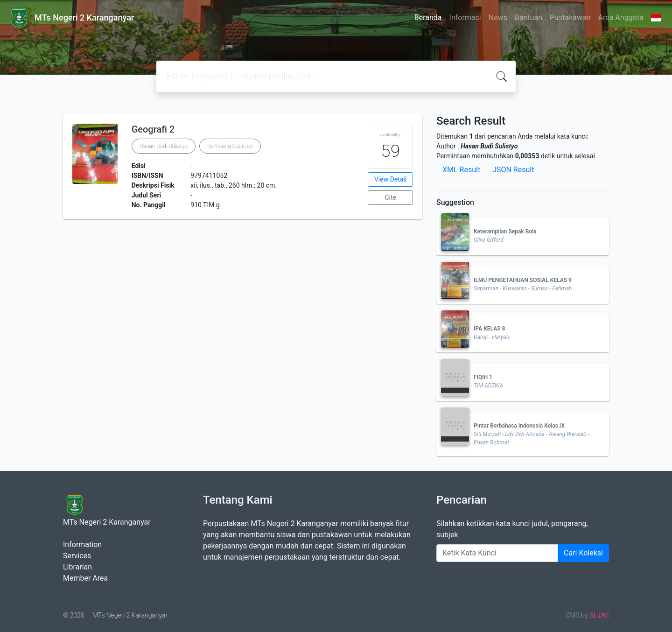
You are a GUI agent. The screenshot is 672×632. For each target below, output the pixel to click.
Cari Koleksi (583, 553)
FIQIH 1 (483, 377)
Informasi (465, 18)
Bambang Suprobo (230, 146)
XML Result (461, 170)
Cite (390, 197)
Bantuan (528, 18)
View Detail (390, 179)
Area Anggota (621, 18)
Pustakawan (570, 18)
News (498, 18)
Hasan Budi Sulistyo (164, 146)
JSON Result (513, 170)
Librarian (77, 567)
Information (82, 544)
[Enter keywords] (497, 553)
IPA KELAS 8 (489, 329)
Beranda (428, 18)
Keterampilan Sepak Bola (505, 232)
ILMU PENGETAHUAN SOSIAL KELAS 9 (523, 280)
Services (77, 556)
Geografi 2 (153, 129)
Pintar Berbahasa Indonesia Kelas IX (519, 426)
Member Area (85, 578)
